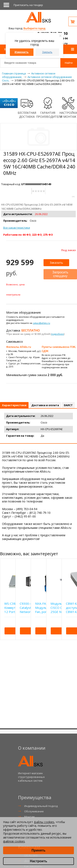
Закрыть (47, 52)
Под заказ (68, 250)
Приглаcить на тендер (28, 5)
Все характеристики (17, 228)
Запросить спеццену (60, 274)
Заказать (56, 262)
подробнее (57, 334)
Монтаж (29, 817)
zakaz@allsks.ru (41, 323)
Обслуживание (34, 811)
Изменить (22, 52)
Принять (39, 850)
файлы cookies (44, 822)
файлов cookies (14, 841)
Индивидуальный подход (41, 806)
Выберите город (34, 28)
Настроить (38, 861)
